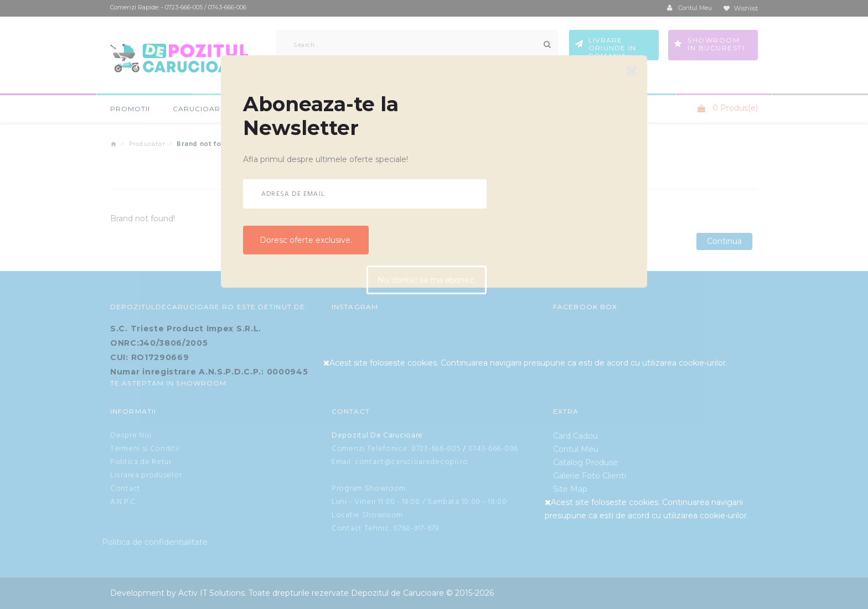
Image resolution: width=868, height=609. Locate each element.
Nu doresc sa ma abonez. (427, 281)
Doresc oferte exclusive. (306, 240)
